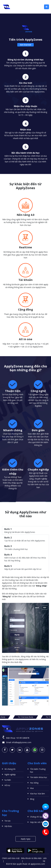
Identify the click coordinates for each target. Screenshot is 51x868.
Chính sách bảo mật (11, 858)
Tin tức (8, 821)
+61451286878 (23, 738)
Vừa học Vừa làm (37, 794)
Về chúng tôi (10, 769)
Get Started (26, 45)
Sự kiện (8, 780)
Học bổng (34, 783)
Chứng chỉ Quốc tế (38, 817)
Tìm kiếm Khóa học (39, 777)
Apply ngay (26, 839)
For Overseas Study (26, 717)
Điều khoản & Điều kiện (31, 858)
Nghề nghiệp (10, 774)
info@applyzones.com (22, 742)
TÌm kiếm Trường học (38, 770)
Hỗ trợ (7, 785)
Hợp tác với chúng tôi (39, 822)
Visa (32, 788)
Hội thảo (8, 826)
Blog (32, 799)
